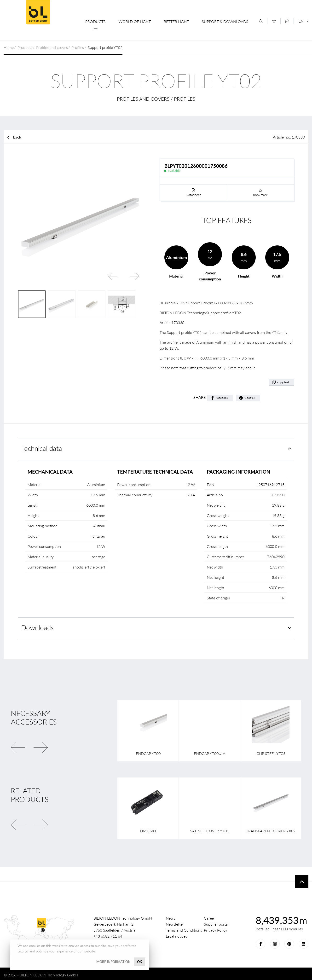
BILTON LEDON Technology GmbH (38, 12)
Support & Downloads (225, 21)
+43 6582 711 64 (108, 934)
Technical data (42, 446)
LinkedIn (304, 942)
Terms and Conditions (184, 928)
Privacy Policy (216, 928)
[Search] (261, 21)
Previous (113, 276)
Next (134, 276)
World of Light (135, 21)
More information (113, 962)
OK (140, 962)
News (170, 916)
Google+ (250, 396)
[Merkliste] (274, 21)
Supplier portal (216, 922)
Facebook (222, 396)
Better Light (176, 21)
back (17, 137)
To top (302, 879)
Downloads (37, 626)
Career (210, 916)
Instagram (275, 942)
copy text (283, 380)
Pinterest (289, 942)
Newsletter (175, 922)
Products (95, 21)
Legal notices (176, 934)
